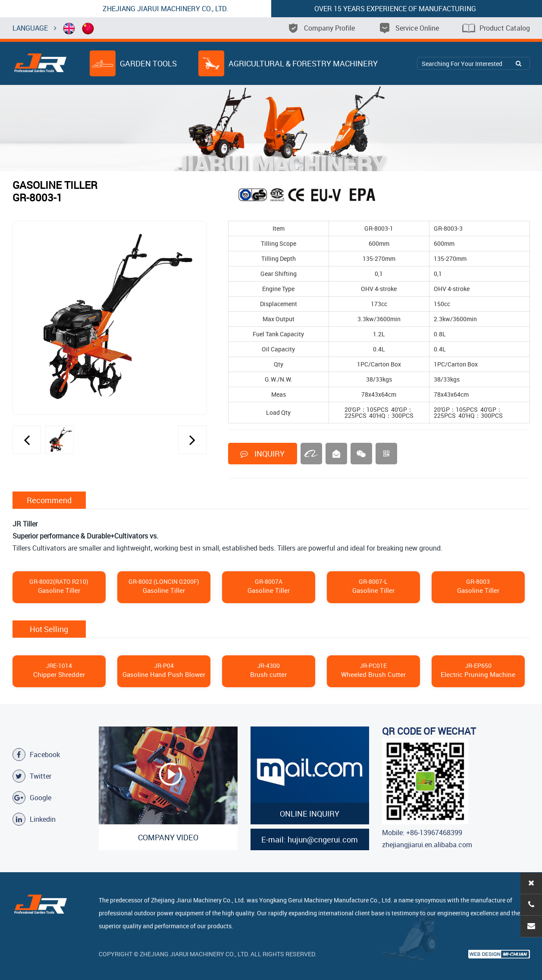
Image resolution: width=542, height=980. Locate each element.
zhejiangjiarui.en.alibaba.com (427, 845)
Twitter (32, 776)
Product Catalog (496, 28)
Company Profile (321, 28)
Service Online (409, 28)
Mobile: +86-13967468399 (422, 833)
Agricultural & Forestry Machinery (288, 63)
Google (32, 798)
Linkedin (34, 819)
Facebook (36, 755)
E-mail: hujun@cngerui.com (310, 839)
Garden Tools (134, 63)
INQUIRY (262, 454)
